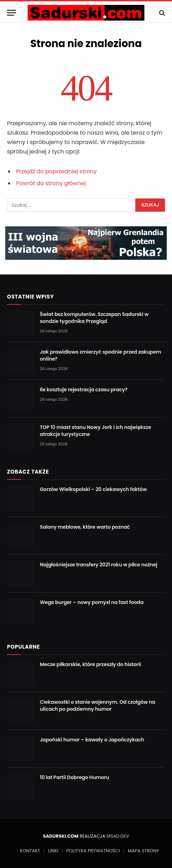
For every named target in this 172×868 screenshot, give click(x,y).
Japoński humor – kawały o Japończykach (92, 740)
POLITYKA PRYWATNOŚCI (93, 851)
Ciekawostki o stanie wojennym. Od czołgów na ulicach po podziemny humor (98, 705)
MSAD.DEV (118, 836)
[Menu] (12, 13)
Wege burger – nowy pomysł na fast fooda (92, 602)
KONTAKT (30, 851)
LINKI (53, 851)
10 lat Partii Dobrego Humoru (74, 777)
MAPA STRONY (144, 851)
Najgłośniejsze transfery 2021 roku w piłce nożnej (99, 565)
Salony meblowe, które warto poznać (85, 527)
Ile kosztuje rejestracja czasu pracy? (84, 390)
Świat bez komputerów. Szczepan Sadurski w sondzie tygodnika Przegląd (94, 318)
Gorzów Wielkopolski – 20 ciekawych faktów (93, 489)
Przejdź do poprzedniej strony (56, 171)
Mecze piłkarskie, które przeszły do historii (91, 664)
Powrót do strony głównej (51, 183)
